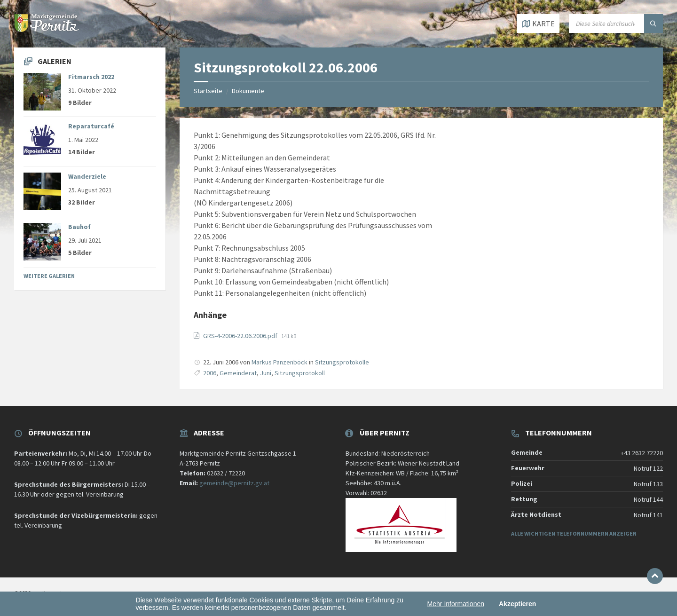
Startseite (208, 91)
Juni (266, 373)
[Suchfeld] (616, 24)
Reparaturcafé (91, 126)
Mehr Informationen (456, 604)
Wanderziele (87, 176)
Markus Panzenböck (279, 362)
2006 (210, 373)
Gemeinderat (238, 373)
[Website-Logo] (47, 29)
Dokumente (248, 91)
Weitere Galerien (49, 276)
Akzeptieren (517, 604)
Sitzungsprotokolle (342, 362)
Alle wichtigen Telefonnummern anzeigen (574, 533)
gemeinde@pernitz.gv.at (234, 483)
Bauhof (79, 227)
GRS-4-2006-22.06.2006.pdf (241, 336)
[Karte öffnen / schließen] (538, 24)
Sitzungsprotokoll (300, 373)
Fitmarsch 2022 (91, 77)
